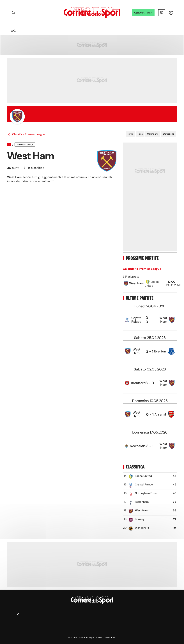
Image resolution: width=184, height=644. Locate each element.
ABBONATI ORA (143, 13)
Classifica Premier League (26, 134)
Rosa (140, 134)
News (130, 134)
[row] (150, 284)
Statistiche (169, 134)
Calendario (153, 134)
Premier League (25, 145)
